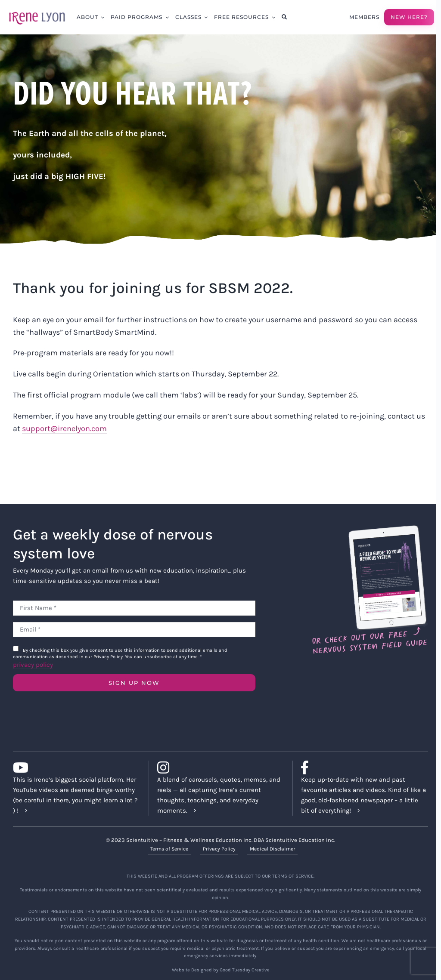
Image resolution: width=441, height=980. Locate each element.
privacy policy (33, 665)
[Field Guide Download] (369, 529)
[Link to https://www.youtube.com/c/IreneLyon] (73, 767)
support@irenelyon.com (64, 428)
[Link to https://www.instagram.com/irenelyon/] (217, 767)
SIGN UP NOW (134, 683)
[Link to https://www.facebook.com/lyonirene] (361, 767)
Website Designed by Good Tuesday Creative (221, 970)
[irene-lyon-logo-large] (37, 12)
